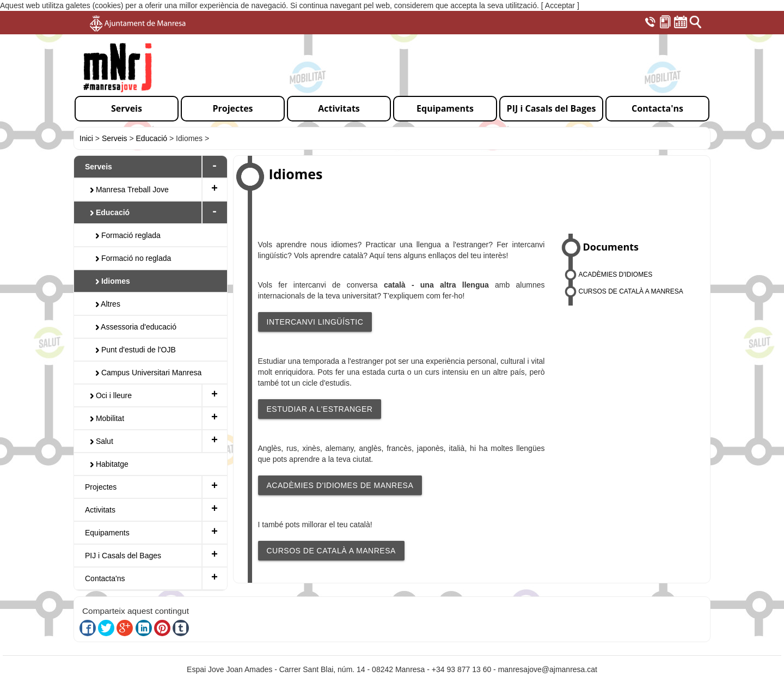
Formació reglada (128, 235)
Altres (108, 304)
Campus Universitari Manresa (149, 373)
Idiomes (113, 281)
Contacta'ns (105, 578)
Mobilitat (107, 418)
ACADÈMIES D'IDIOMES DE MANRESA (340, 485)
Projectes (101, 487)
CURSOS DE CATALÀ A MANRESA (331, 551)
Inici (86, 138)
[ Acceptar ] (560, 5)
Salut (102, 441)
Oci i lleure (111, 395)
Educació (152, 138)
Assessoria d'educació (136, 327)
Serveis (115, 138)
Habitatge (109, 464)
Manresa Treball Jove (130, 190)
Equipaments (107, 533)
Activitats (100, 510)
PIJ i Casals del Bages (123, 556)
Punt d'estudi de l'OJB (136, 350)
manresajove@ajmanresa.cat (548, 669)
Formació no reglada (133, 258)
